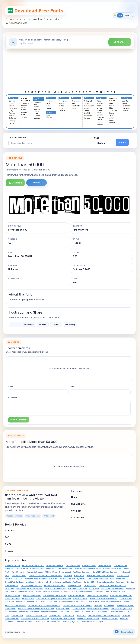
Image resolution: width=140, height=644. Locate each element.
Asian (99, 106)
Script (87, 98)
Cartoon (12, 101)
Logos (112, 113)
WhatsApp (70, 325)
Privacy (9, 551)
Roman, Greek (37, 113)
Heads (112, 106)
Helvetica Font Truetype (97, 595)
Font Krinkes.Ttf (73, 565)
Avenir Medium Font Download (30, 588)
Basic (74, 98)
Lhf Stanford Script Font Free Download (53, 598)
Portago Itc (79, 575)
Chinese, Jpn (37, 104)
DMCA (8, 544)
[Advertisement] (70, 70)
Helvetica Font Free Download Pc (77, 605)
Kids (111, 108)
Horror (11, 123)
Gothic (62, 98)
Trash (87, 111)
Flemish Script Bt (13, 565)
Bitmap (50, 112)
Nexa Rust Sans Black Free (113, 588)
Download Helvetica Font (88, 618)
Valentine (126, 101)
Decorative (26, 101)
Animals (100, 104)
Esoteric (100, 115)
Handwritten (89, 106)
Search (120, 42)
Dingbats (101, 98)
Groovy (11, 106)
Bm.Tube (53, 578)
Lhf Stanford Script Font (33, 565)
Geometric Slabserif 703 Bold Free (42, 572)
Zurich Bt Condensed (77, 588)
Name (11, 386)
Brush (87, 108)
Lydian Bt (81, 578)
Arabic (36, 107)
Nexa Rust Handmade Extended (100, 575)
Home (74, 497)
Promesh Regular (13, 595)
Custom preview (17, 138)
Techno (50, 98)
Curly (11, 111)
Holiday (125, 98)
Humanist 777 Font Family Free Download (36, 608)
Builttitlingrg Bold (76, 595)
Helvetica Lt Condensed (98, 608)
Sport (111, 103)
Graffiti (87, 113)
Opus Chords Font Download (72, 602)
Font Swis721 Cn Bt (24, 622)
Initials (24, 112)
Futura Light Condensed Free (47, 622)
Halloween (126, 106)
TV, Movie (113, 111)
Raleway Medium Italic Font (63, 618)
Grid (23, 115)
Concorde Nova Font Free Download (44, 605)
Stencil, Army (24, 107)
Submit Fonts (78, 504)
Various (24, 117)
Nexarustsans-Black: (32, 595)
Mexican (37, 109)
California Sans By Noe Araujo (57, 592)
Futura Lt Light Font (48, 602)
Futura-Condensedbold (27, 602)
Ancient (100, 108)
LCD (48, 104)
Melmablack (109, 605)
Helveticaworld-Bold (112, 568)
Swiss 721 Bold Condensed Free (29, 568)
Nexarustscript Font (55, 565)
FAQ (7, 537)
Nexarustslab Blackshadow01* (88, 568)
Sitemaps (76, 511)
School (87, 104)
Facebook (29, 325)
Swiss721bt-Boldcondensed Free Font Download (26, 582)
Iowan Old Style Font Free (36, 578)
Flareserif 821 (55, 615)
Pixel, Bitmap (49, 116)
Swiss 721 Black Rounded (96, 612)
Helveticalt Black (19, 575)
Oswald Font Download (82, 592)
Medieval (63, 101)
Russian (37, 116)
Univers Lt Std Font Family (16, 612)
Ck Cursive (94, 588)
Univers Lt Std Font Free (36, 615)
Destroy (12, 121)
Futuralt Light (17, 615)
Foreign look (37, 99)
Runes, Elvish (100, 112)
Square (49, 101)
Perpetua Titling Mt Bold (121, 595)
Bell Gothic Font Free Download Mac (104, 615)
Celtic (61, 106)
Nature (112, 101)
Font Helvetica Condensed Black (116, 602)
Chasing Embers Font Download (110, 582)
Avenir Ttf (120, 578)
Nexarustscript (105, 565)
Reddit (56, 325)
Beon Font (81, 615)
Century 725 (89, 582)
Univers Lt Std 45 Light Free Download (45, 575)
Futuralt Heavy (90, 585)
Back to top (124, 632)
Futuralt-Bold (93, 602)
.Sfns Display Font (70, 622)
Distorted (13, 118)
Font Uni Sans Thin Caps (31, 585)
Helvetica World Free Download (103, 598)
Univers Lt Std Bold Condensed (35, 618)
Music (112, 120)
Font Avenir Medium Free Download (25, 592)
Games (100, 122)
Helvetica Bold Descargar (92, 622)
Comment (13, 398)
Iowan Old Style (74, 585)
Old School (13, 108)
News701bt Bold (80, 598)
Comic (11, 104)
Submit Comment (19, 420)
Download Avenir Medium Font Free (66, 582)
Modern (62, 104)
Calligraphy (89, 101)
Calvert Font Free (13, 598)
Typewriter (26, 103)
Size (97, 138)
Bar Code (113, 98)
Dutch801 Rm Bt (63, 608)
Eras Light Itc (69, 615)
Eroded (12, 116)
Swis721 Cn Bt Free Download (106, 572)
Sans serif (75, 101)
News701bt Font (89, 565)
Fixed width (76, 106)
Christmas (126, 108)
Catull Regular (18, 572)
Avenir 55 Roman (118, 592)
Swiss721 (18, 578)
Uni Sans (98, 605)
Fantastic (100, 117)
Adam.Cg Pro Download (16, 605)
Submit (122, 142)
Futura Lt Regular (67, 578)
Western (12, 113)
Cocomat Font (79, 608)
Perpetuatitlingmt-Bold (121, 608)
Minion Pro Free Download (71, 612)
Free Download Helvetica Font (101, 578)
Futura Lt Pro (28, 598)
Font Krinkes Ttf (102, 592)
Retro (24, 110)
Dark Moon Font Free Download (44, 612)
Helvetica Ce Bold (110, 618)
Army (111, 118)
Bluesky (43, 325)
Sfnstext (68, 575)
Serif (73, 104)
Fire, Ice (24, 98)
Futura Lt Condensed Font (55, 595)
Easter (124, 104)
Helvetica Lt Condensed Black (59, 568)
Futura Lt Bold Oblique (55, 588)
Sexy (111, 116)
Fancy (12, 98)
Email (73, 386)
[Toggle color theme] (124, 15)
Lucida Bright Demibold (55, 585)
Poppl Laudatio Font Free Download (75, 572)
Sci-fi (48, 106)
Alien (99, 101)
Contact (10, 530)
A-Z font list (78, 518)
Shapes (100, 125)
